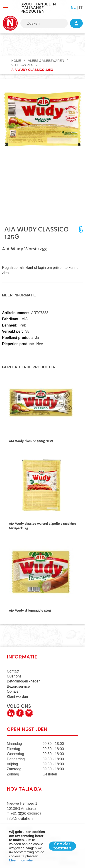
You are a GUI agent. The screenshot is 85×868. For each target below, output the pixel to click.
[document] (42, 846)
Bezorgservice (18, 686)
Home (17, 61)
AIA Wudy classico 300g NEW (31, 441)
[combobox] (44, 23)
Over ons (14, 676)
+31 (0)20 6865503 (26, 814)
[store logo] (10, 23)
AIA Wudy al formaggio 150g (30, 611)
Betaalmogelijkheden (24, 681)
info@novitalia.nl (20, 819)
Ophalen (14, 691)
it (81, 7)
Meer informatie (21, 860)
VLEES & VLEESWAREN (47, 61)
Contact (13, 671)
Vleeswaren (23, 65)
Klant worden (17, 697)
